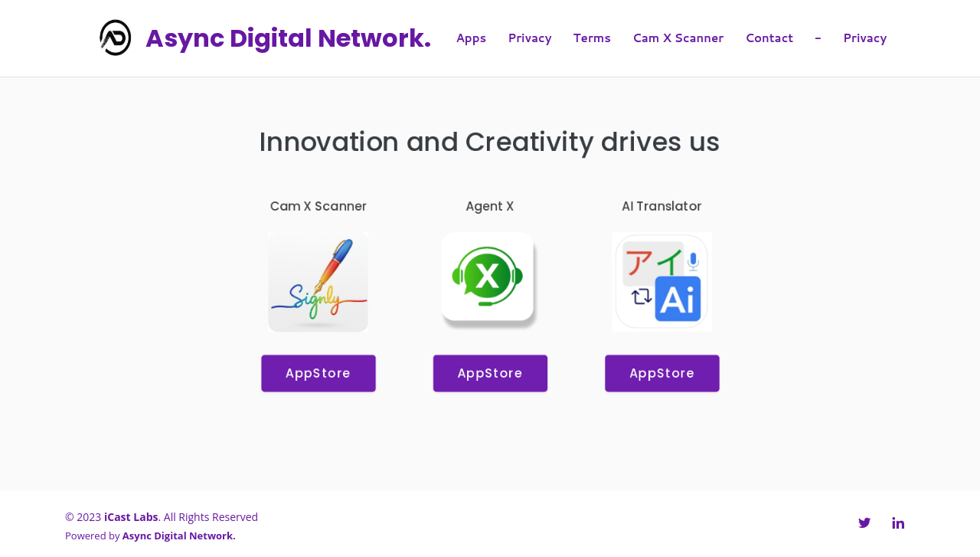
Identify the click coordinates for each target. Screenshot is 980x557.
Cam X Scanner (678, 38)
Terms (592, 38)
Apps (472, 38)
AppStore (316, 374)
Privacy (529, 38)
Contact (769, 38)
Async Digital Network (288, 38)
